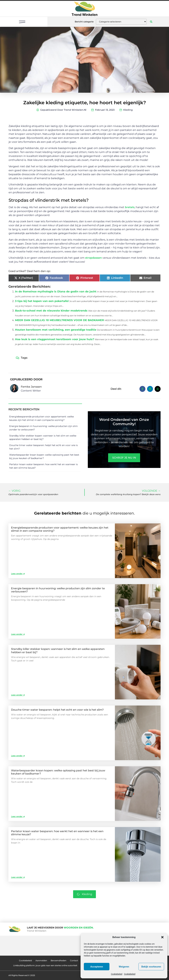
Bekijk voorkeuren (151, 967)
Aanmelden (41, 960)
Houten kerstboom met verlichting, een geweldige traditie (56, 330)
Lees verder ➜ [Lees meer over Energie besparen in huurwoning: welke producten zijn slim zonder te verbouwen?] (18, 634)
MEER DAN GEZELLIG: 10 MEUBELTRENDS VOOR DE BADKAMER (59, 320)
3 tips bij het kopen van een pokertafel (42, 301)
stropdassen (93, 258)
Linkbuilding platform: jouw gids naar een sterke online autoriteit (45, 965)
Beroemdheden (59, 960)
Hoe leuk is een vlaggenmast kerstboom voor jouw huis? (55, 339)
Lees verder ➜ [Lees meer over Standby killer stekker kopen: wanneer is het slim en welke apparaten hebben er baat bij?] (18, 695)
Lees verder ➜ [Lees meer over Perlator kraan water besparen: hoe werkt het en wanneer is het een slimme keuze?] (18, 877)
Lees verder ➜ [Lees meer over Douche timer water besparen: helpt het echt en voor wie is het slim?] (18, 756)
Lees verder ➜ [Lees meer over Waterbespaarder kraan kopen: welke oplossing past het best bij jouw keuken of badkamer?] (18, 816)
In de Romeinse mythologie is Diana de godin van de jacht (56, 292)
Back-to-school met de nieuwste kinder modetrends (51, 311)
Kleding (128, 110)
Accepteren (97, 967)
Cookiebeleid (117, 974)
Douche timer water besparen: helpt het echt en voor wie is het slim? (57, 710)
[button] (162, 937)
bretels (130, 207)
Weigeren (124, 967)
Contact (74, 960)
